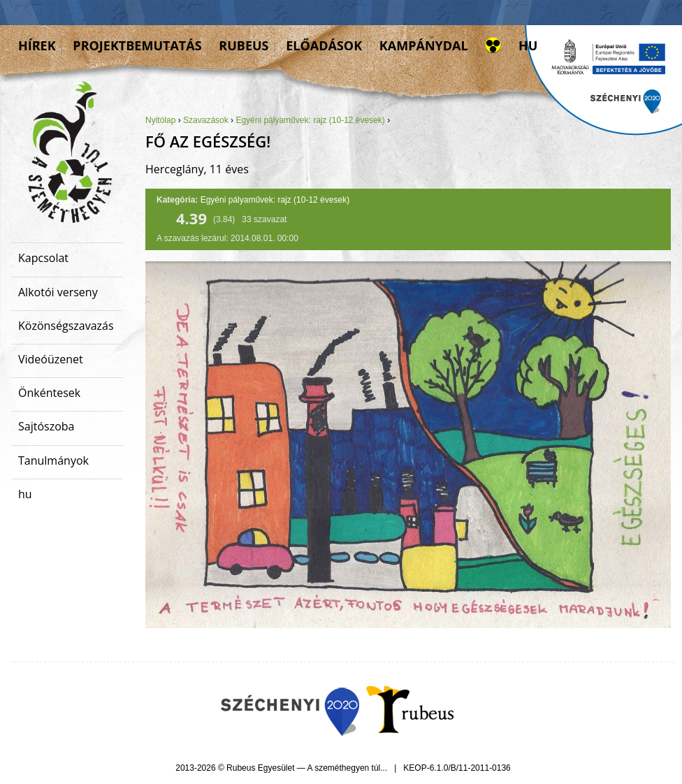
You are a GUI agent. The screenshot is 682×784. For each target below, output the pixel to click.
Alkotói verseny (58, 292)
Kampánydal (424, 45)
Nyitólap (160, 120)
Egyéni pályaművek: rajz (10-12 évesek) (310, 120)
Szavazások (206, 120)
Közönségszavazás (66, 326)
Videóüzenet (51, 359)
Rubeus (244, 45)
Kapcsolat (43, 258)
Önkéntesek (49, 393)
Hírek (37, 45)
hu (528, 45)
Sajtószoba (46, 426)
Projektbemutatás (137, 45)
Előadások (324, 45)
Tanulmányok (53, 460)
